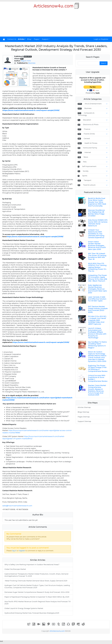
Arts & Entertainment (93, 104)
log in (14, 551)
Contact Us (12, 39)
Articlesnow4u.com (57, 631)
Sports (85, 176)
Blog (29, 39)
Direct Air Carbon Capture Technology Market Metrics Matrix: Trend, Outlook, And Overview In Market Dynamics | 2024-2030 (97, 357)
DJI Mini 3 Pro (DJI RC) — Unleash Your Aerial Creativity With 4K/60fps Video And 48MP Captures (97, 320)
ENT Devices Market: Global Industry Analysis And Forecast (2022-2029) (98, 309)
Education (87, 120)
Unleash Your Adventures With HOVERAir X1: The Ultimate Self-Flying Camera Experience (96, 234)
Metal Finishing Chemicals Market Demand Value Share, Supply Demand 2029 (36, 581)
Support (45, 39)
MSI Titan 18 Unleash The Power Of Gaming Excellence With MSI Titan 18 (97, 256)
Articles (21, 39)
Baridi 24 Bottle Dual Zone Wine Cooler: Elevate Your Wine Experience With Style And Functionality (97, 202)
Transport (87, 180)
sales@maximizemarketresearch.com (17, 506)
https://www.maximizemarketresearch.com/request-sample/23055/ (31, 110)
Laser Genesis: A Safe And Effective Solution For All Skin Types (97, 299)
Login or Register (101, 39)
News (86, 157)
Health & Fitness (91, 143)
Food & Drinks (89, 134)
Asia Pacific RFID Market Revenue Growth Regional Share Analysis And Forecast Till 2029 (37, 603)
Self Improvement (89, 166)
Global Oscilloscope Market (15, 569)
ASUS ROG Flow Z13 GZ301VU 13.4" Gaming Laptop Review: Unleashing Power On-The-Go (97, 267)
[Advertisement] (56, 23)
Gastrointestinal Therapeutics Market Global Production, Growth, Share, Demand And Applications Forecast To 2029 (36, 575)
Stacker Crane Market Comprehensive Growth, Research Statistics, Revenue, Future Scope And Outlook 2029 (97, 390)
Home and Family (90, 148)
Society (86, 171)
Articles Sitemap (84, 407)
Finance (87, 129)
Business (32, 63)
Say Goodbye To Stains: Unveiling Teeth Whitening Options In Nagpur (97, 345)
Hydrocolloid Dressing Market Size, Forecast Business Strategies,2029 (32, 613)
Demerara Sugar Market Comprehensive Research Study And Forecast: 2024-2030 (37, 592)
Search (104, 63)
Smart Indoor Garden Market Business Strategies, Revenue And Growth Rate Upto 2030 (97, 246)
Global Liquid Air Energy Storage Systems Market (24, 608)
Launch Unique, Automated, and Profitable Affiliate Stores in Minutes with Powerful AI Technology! (97, 333)
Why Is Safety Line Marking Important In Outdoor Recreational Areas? (32, 565)
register (22, 551)
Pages (36, 39)
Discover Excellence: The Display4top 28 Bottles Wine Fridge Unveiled (96, 213)
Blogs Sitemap (83, 412)
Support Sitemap (84, 421)
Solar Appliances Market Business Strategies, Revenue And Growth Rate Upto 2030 (97, 289)
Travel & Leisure (89, 185)
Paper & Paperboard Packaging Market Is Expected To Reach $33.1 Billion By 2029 (37, 597)
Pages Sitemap (84, 417)
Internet (88, 152)
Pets (85, 162)
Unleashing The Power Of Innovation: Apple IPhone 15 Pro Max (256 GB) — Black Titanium (98, 278)
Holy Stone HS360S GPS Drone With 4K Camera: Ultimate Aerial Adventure (98, 223)
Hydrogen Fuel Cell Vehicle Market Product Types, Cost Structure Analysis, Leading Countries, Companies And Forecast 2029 (37, 586)
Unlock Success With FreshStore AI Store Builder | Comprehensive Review (98, 378)
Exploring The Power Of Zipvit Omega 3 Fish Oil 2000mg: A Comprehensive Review (98, 368)
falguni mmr (26, 61)
